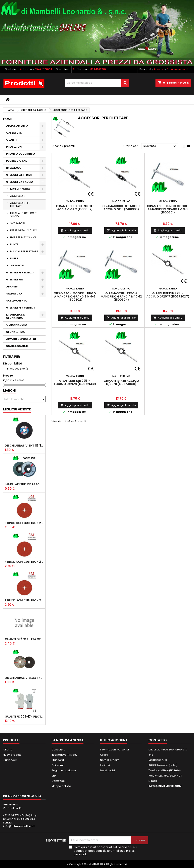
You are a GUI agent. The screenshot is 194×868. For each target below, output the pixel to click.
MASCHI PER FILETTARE (24, 251)
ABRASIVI (12, 287)
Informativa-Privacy (64, 755)
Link (54, 776)
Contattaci (62, 69)
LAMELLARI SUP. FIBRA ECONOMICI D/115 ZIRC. (24, 484)
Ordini (104, 755)
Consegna (58, 750)
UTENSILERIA (15, 280)
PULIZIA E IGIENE (17, 161)
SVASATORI (17, 223)
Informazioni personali (115, 750)
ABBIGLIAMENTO (17, 126)
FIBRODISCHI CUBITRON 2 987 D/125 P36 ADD (24, 523)
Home (8, 119)
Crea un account (177, 69)
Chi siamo (58, 765)
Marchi (9, 390)
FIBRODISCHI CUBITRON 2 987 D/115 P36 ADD (24, 562)
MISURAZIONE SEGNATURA (15, 316)
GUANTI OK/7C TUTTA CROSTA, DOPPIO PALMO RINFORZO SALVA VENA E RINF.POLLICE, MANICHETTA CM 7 (24, 639)
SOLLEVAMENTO (17, 301)
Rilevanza (160, 146)
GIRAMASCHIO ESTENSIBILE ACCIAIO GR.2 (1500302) (75, 208)
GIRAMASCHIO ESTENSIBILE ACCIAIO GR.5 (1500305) (121, 208)
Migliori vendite (17, 409)
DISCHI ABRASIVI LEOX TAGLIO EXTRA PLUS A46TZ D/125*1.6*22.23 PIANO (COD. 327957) (24, 678)
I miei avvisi (107, 770)
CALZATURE (14, 133)
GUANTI (11, 140)
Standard (58, 760)
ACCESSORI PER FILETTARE (20, 205)
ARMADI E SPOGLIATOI (21, 339)
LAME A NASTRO (20, 189)
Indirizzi (105, 765)
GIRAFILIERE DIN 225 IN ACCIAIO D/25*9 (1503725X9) (75, 382)
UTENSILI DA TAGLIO (20, 182)
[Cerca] (97, 83)
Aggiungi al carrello (75, 230)
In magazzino (18, 369)
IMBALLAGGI (14, 168)
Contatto (10, 69)
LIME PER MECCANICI (23, 237)
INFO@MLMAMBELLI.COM (165, 786)
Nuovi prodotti (12, 755)
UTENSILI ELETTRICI (19, 175)
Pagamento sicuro (64, 770)
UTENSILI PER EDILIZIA (20, 273)
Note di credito (110, 760)
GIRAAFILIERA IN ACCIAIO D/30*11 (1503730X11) (121, 382)
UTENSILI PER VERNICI (20, 308)
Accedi (158, 69)
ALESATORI (17, 265)
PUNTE (14, 244)
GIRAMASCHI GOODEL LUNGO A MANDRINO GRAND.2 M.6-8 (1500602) (75, 296)
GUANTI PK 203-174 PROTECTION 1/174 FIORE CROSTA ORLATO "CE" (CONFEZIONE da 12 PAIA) (24, 717)
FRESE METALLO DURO (24, 230)
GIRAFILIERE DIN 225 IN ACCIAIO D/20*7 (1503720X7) (168, 295)
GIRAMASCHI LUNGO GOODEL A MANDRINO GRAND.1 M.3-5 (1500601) (168, 209)
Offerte (8, 750)
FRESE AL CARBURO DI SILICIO (24, 215)
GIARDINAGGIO (17, 325)
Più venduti (10, 760)
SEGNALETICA (15, 332)
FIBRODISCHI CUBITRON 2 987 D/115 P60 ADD (24, 600)
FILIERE (14, 258)
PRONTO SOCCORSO (21, 154)
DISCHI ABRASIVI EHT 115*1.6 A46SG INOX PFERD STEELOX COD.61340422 (24, 446)
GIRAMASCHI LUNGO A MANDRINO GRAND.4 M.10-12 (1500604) (121, 296)
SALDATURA (14, 294)
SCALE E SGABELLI (18, 346)
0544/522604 (43, 69)
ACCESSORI (18, 196)
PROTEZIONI (14, 147)
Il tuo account (114, 740)
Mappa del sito (61, 786)
